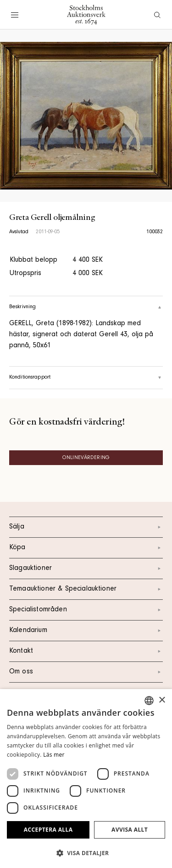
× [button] (162, 700)
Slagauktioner (86, 569)
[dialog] (86, 779)
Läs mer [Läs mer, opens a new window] (54, 755)
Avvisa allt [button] (130, 830)
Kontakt (86, 651)
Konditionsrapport (86, 378)
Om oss (86, 672)
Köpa (86, 548)
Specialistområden (86, 610)
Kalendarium (86, 631)
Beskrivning (86, 307)
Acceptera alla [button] (48, 830)
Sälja (86, 527)
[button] (86, 853)
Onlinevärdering (86, 458)
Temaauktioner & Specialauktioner (86, 589)
